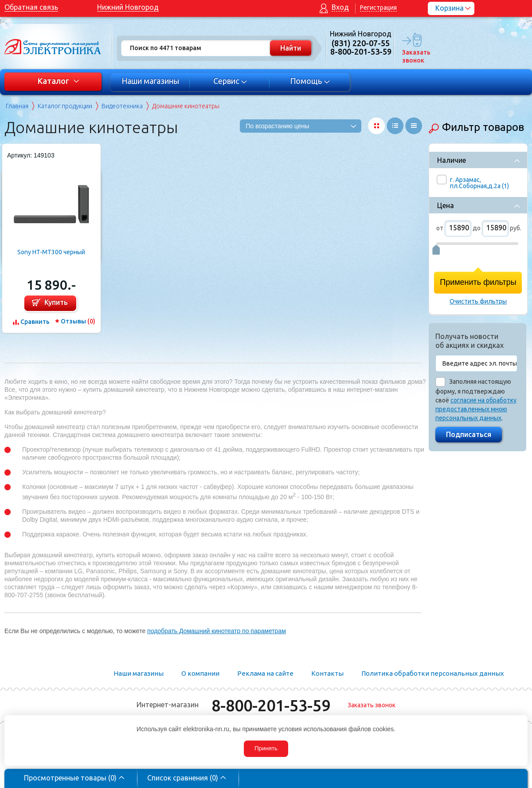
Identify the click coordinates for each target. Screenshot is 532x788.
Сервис (230, 81)
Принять (266, 748)
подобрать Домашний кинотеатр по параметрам (217, 631)
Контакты (327, 673)
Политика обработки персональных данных (433, 673)
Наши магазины (150, 81)
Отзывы (78, 321)
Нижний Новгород (128, 7)
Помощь (310, 81)
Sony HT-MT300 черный (51, 252)
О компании (200, 673)
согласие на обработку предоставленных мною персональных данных (476, 409)
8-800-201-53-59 (271, 705)
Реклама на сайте (265, 673)
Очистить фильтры (478, 301)
